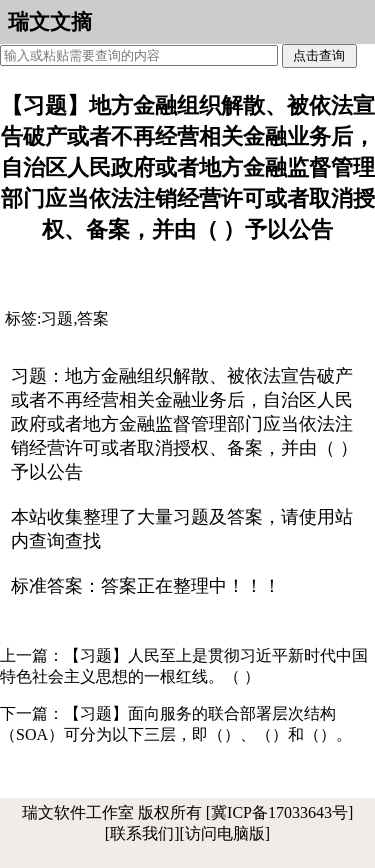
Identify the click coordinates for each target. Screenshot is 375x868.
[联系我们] (142, 833)
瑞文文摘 (50, 21)
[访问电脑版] (225, 833)
